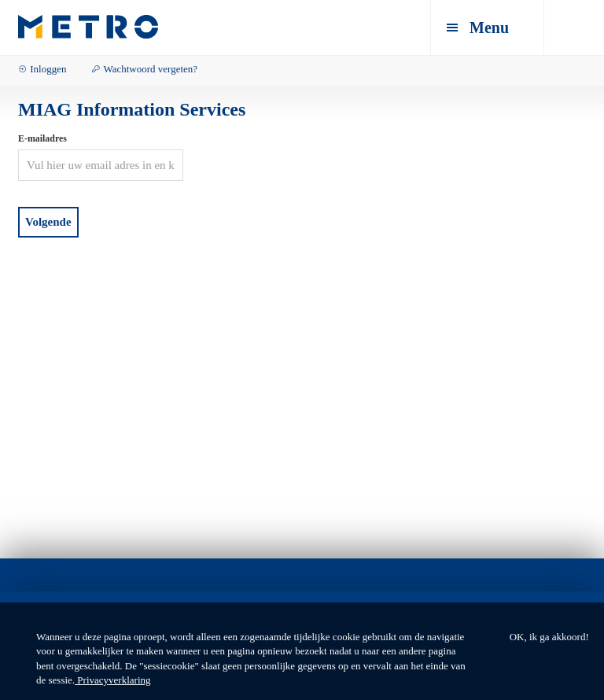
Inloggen (48, 69)
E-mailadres (42, 138)
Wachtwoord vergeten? (150, 69)
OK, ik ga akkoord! (549, 637)
